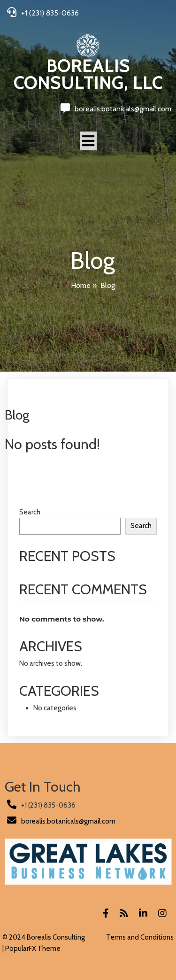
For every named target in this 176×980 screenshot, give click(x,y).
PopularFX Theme (33, 949)
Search (30, 512)
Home (81, 285)
